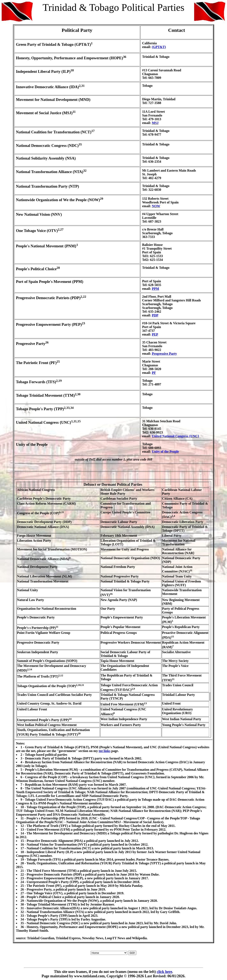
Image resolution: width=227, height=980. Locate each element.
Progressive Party (164, 354)
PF (154, 373)
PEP (155, 334)
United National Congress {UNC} (175, 436)
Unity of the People (165, 452)
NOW (156, 206)
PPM (155, 289)
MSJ (155, 123)
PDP (155, 315)
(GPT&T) (159, 47)
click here (164, 972)
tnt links (105, 751)
